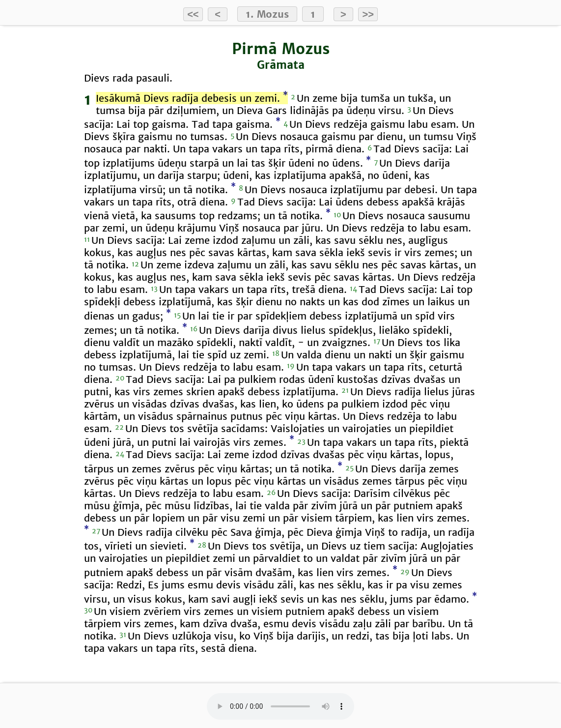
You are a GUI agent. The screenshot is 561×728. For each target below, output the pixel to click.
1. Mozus (267, 14)
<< (193, 14)
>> (368, 14)
